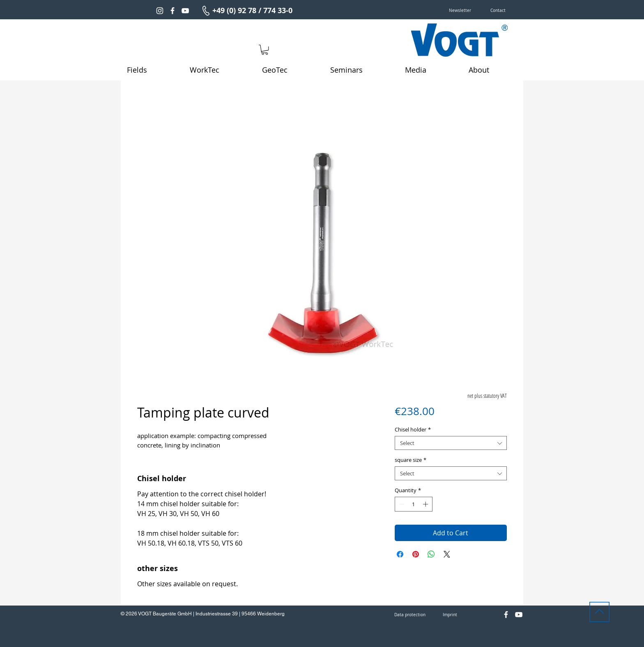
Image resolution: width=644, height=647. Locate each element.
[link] (265, 50)
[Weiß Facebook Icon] (172, 11)
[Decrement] (401, 504)
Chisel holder (413, 429)
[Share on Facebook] (400, 554)
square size (411, 460)
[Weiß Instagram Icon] (160, 11)
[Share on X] (447, 554)
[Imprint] (450, 615)
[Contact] (498, 11)
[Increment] (426, 504)
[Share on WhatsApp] (431, 554)
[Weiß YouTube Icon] (185, 11)
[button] (460, 11)
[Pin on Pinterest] (416, 554)
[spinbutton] (413, 504)
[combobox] (451, 443)
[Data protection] (410, 615)
